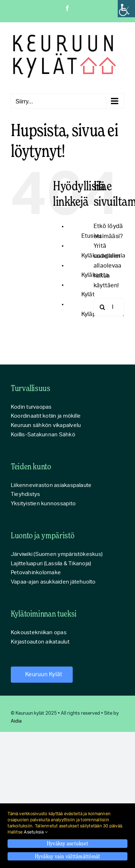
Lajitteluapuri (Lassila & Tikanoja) (51, 564)
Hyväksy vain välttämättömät (67, 856)
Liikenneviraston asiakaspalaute (51, 485)
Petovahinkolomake (36, 573)
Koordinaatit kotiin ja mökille (46, 416)
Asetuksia (36, 832)
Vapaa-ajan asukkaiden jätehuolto (53, 582)
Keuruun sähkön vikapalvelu (46, 425)
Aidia (16, 721)
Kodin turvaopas (31, 407)
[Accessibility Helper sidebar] (126, 9)
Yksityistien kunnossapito (43, 504)
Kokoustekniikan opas (39, 633)
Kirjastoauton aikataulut (40, 642)
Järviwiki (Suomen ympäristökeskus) (57, 554)
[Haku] (103, 307)
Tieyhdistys (26, 494)
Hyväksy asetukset (67, 843)
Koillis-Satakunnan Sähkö (43, 435)
